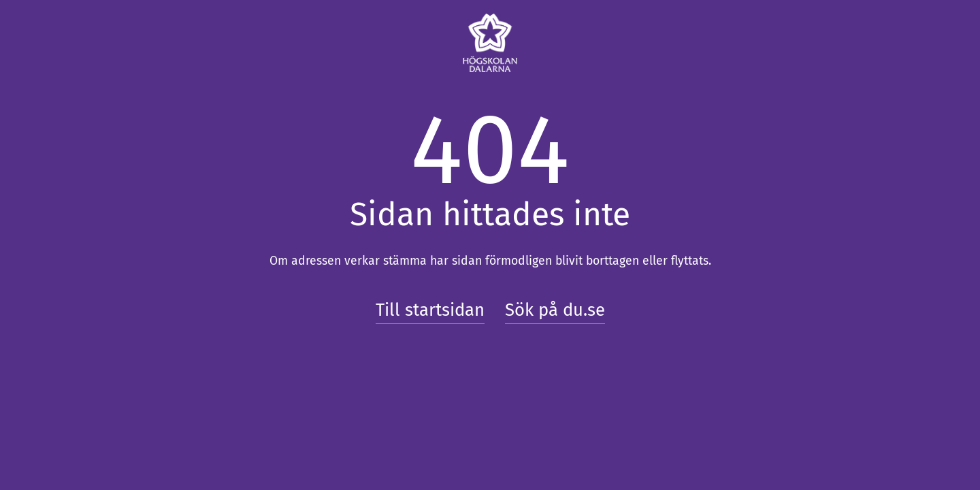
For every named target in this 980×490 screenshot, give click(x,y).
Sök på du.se (555, 310)
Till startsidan (430, 310)
